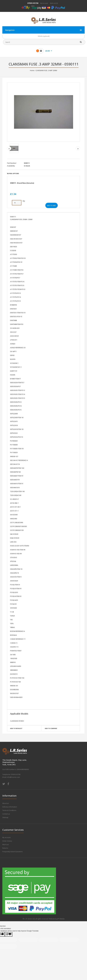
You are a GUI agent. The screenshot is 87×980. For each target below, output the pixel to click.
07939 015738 (33, 3)
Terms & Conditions (9, 810)
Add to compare (51, 728)
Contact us (6, 814)
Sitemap (5, 817)
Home (32, 70)
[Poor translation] (9, 934)
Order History (7, 841)
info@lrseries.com (13, 777)
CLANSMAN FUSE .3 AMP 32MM (46, 70)
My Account (44, 3)
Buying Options (13, 173)
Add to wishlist (16, 728)
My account (6, 837)
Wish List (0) (54, 3)
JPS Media (61, 919)
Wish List (5, 844)
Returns (5, 848)
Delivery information (10, 807)
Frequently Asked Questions (13, 852)
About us (6, 803)
